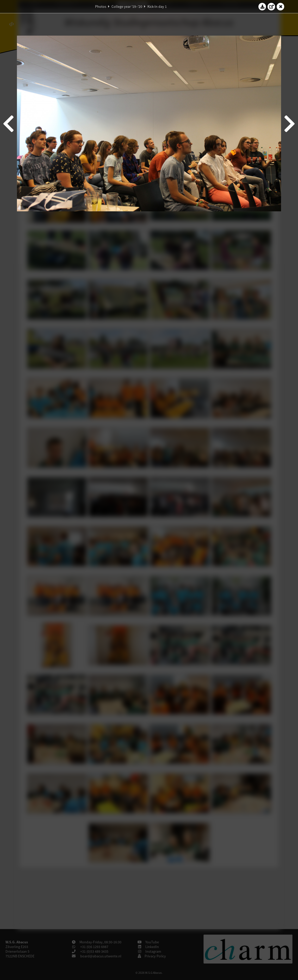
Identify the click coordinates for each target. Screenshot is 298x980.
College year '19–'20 (127, 6)
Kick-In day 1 (157, 6)
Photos (101, 6)
